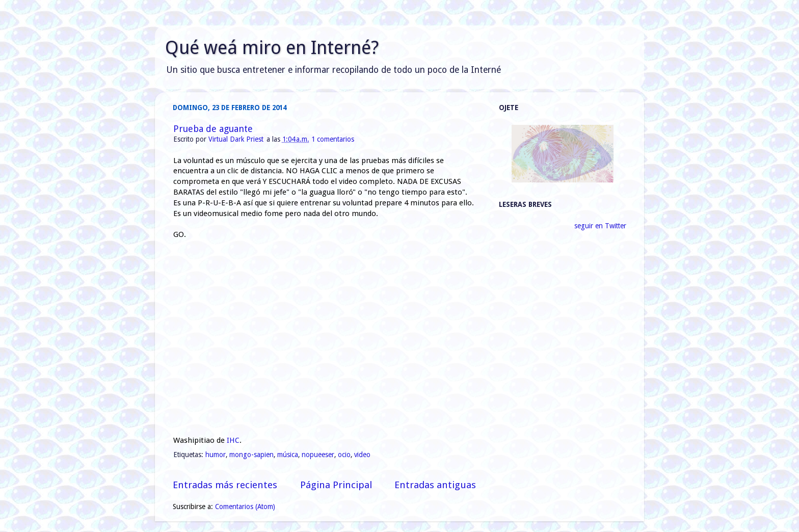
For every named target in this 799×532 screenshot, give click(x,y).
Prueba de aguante (213, 129)
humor (216, 455)
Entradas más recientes (225, 485)
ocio (344, 455)
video (362, 455)
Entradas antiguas (435, 485)
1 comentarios (333, 139)
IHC (233, 440)
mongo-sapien (251, 455)
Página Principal (336, 485)
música (288, 455)
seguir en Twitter (600, 226)
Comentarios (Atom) (245, 507)
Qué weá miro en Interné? (272, 48)
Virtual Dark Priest (237, 139)
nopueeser (318, 455)
